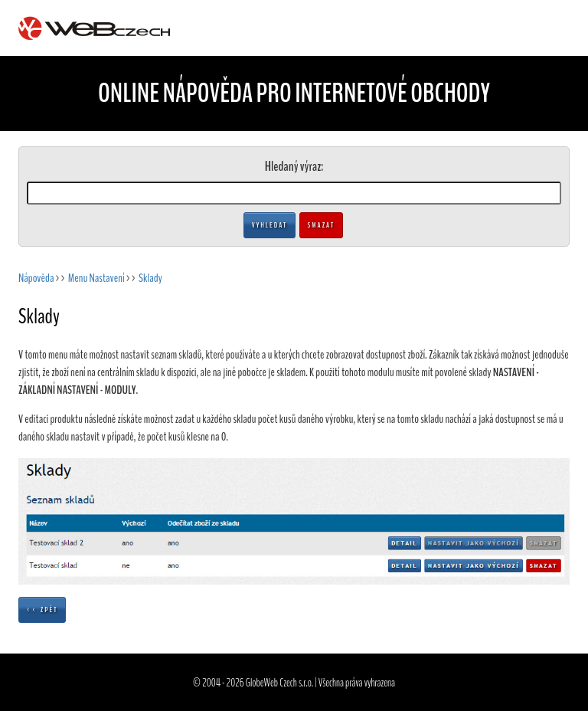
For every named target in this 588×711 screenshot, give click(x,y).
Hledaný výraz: (294, 166)
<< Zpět (42, 610)
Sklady (150, 278)
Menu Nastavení (96, 278)
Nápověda (36, 278)
